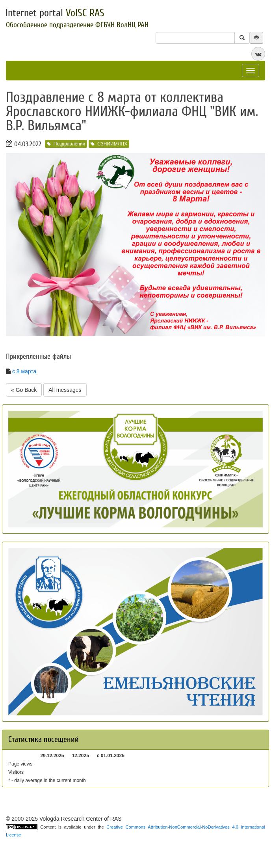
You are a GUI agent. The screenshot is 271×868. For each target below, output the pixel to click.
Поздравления (66, 144)
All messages (65, 390)
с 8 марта (24, 371)
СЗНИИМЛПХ (109, 144)
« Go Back (24, 390)
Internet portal (55, 13)
